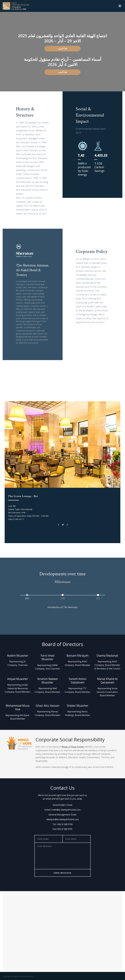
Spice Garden (108, 389)
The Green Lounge (57, 389)
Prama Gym (79, 389)
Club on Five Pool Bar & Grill (26, 389)
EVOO (93, 389)
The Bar (62, 394)
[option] (27, 596)
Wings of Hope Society (73, 747)
